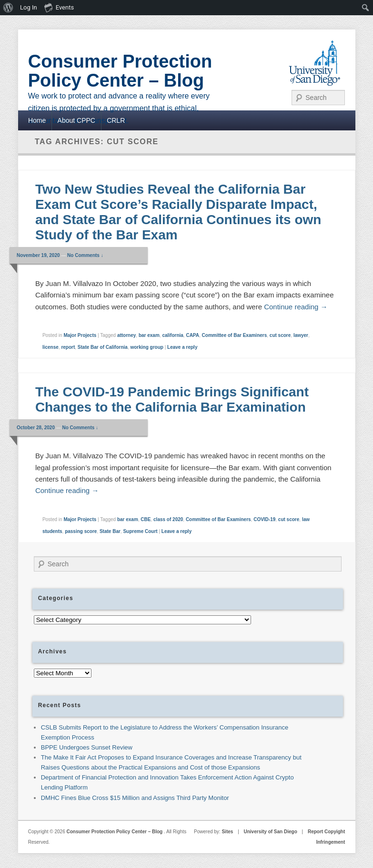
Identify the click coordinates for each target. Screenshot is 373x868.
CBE (146, 519)
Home (37, 120)
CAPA (192, 335)
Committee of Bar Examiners (235, 335)
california (172, 335)
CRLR (116, 120)
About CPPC (76, 120)
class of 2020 (168, 519)
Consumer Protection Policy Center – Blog (120, 71)
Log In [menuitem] (29, 7)
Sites (227, 832)
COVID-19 (264, 519)
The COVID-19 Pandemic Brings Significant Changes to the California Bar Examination (172, 399)
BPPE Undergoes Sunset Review (87, 747)
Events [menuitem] (59, 7)
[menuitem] (8, 8)
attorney (126, 335)
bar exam (149, 335)
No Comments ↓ (85, 255)
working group (146, 347)
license (50, 347)
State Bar (110, 531)
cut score (280, 335)
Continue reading (296, 307)
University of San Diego (271, 832)
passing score (81, 531)
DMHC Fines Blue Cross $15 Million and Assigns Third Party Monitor (135, 798)
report (68, 347)
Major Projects (80, 335)
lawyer (301, 335)
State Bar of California (103, 347)
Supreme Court (140, 531)
